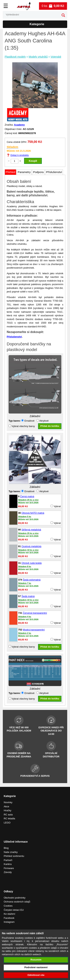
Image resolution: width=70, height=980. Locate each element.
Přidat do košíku (50, 426)
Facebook (9, 918)
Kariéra (8, 864)
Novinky (8, 802)
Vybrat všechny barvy (22, 426)
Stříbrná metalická (31, 530)
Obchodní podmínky (15, 898)
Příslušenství (54, 172)
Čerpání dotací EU (14, 910)
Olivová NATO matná (33, 513)
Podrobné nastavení (36, 967)
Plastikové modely (15, 57)
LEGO (7, 823)
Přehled (10, 172)
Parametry (24, 172)
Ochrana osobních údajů (17, 902)
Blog (6, 848)
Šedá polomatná (32, 580)
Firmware (9, 868)
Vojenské (56, 57)
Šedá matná (28, 596)
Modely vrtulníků (38, 57)
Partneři (8, 860)
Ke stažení (9, 914)
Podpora (38, 172)
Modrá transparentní (34, 630)
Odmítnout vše (36, 975)
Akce (6, 806)
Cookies (8, 906)
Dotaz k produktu (20, 155)
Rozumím (36, 960)
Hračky (7, 810)
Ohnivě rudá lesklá (32, 563)
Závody (8, 872)
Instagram (9, 922)
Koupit (33, 161)
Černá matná (27, 496)
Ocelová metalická (31, 546)
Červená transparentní (35, 613)
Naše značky (11, 852)
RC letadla (9, 818)
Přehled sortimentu (14, 856)
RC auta (8, 815)
